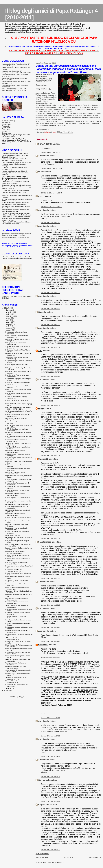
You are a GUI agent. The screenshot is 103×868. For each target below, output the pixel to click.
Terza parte (6, 126)
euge (40, 409)
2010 (6, 690)
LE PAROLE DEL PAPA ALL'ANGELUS (18, 504)
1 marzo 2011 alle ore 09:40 (50, 405)
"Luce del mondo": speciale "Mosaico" (16, 203)
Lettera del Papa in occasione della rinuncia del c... (16, 563)
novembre (9, 312)
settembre (9, 316)
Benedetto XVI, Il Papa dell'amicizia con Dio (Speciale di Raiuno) (16, 223)
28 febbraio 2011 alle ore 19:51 (51, 152)
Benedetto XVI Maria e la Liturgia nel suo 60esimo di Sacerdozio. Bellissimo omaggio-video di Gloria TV (17, 187)
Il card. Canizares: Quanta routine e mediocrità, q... (17, 336)
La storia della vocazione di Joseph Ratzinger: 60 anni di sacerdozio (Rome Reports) (16, 173)
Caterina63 (43, 459)
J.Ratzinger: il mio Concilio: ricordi (14, 138)
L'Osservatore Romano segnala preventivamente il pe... (15, 552)
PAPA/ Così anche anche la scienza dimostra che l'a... (17, 430)
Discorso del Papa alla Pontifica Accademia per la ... (15, 451)
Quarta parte (6, 128)
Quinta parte (6, 129)
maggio (9, 324)
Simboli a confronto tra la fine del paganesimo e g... (16, 678)
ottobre (8, 314)
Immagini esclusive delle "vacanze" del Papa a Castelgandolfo (16, 210)
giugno (8, 322)
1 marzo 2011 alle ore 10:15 (50, 456)
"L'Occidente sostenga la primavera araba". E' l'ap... (16, 358)
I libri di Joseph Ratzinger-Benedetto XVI (16, 257)
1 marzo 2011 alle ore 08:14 (50, 347)
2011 (6, 308)
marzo (8, 328)
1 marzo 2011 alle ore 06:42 (50, 293)
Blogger (22, 697)
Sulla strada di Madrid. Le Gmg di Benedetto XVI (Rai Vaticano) (14, 160)
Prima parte (6, 122)
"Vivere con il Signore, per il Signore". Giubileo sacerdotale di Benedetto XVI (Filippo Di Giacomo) (15, 155)
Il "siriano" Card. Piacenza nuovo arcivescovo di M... (16, 682)
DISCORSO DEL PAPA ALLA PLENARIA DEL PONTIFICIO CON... (18, 408)
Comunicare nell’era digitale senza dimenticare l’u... (16, 441)
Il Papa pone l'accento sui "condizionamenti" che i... (14, 570)
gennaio (9, 688)
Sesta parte (6, 131)
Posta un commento (42, 854)
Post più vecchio (95, 857)
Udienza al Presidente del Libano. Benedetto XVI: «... (16, 667)
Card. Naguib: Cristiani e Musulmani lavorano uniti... (17, 599)
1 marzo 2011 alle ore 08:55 (50, 376)
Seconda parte (7, 124)
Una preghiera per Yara (13, 535)
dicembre (9, 310)
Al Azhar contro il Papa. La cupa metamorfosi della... (15, 639)
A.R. (40, 351)
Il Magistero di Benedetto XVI (12, 71)
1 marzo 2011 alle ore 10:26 (50, 539)
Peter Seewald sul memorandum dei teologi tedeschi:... (17, 603)
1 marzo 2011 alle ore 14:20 (50, 736)
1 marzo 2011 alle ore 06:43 (50, 309)
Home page (68, 857)
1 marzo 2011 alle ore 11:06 (50, 641)
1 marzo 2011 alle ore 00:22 (50, 223)
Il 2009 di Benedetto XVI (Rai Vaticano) (16, 213)
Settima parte (6, 133)
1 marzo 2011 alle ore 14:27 (50, 756)
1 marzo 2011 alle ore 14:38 (50, 777)
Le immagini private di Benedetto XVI (16, 190)
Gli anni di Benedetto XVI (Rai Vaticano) (17, 215)
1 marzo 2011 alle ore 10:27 (50, 605)
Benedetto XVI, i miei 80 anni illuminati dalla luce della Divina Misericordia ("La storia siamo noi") (16, 218)
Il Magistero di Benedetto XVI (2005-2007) (16, 73)
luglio (8, 320)
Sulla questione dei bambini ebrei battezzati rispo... (16, 344)
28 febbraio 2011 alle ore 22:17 (51, 207)
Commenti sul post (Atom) (53, 862)
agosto (8, 318)
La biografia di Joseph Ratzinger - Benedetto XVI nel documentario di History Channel (17, 206)
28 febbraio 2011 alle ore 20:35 (51, 193)
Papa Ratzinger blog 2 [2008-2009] (14, 89)
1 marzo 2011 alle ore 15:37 (50, 850)
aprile (8, 326)
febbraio (9, 330)
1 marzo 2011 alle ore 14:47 (50, 801)
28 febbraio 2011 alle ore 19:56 (51, 168)
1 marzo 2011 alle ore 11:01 (50, 628)
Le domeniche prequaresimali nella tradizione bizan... (16, 529)
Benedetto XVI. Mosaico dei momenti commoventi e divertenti (15, 182)
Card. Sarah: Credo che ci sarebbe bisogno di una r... (16, 419)
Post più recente (42, 857)
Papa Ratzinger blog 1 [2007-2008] (14, 90)
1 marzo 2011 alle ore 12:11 (50, 718)
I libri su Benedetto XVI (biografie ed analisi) (17, 259)
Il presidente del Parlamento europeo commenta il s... (17, 376)
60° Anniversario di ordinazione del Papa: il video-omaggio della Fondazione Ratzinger (17, 164)
